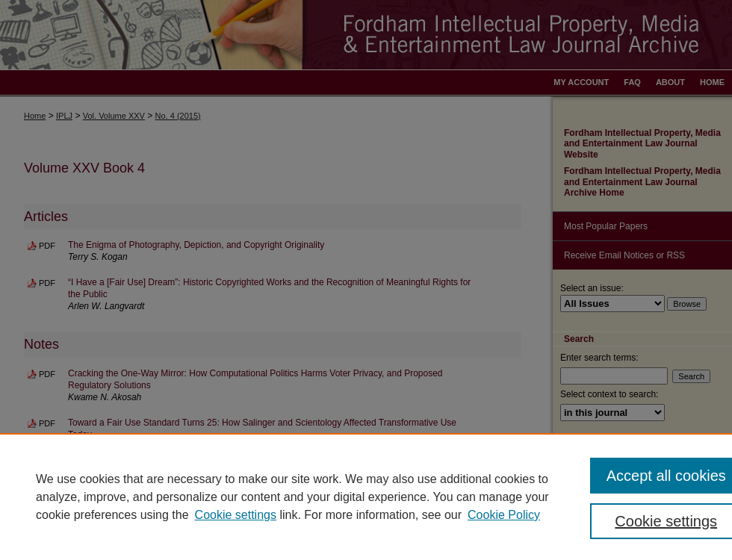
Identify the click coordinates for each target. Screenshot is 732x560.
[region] (366, 497)
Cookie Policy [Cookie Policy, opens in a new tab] (504, 515)
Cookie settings (236, 515)
